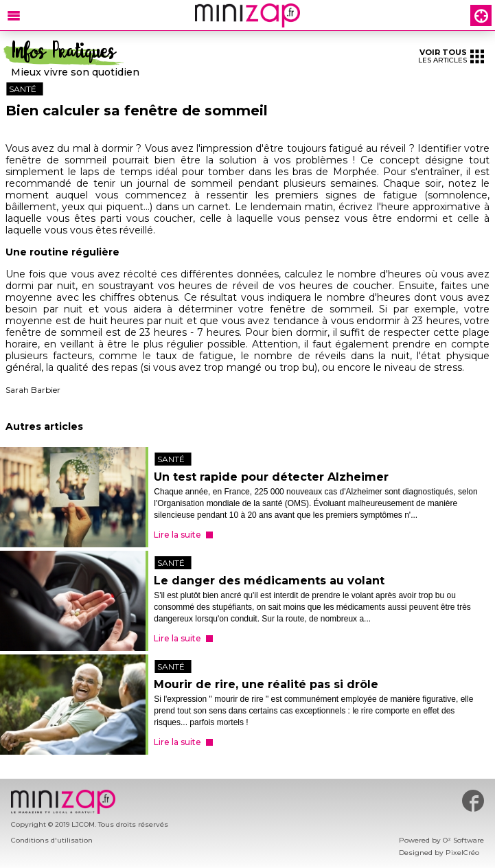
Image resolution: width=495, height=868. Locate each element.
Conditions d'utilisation (52, 840)
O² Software (463, 840)
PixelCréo (462, 853)
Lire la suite (177, 535)
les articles (451, 56)
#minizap (473, 801)
